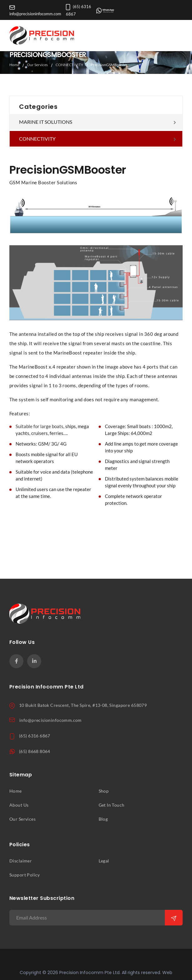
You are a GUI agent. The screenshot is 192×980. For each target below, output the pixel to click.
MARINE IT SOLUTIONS (46, 122)
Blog (103, 819)
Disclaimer (21, 861)
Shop (104, 791)
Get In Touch (112, 805)
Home (14, 65)
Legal (104, 861)
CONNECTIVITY (69, 65)
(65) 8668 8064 (35, 751)
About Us (19, 805)
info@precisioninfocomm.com (51, 720)
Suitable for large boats (39, 426)
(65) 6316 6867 (35, 736)
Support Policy (25, 875)
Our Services (37, 65)
